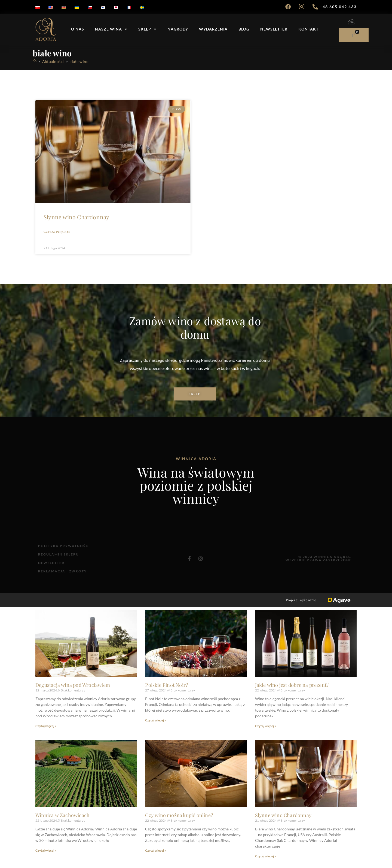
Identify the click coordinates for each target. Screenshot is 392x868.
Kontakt (308, 29)
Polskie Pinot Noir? (166, 690)
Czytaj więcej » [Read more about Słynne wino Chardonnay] (57, 232)
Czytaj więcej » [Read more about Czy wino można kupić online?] (156, 855)
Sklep (147, 29)
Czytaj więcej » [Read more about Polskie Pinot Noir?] (156, 725)
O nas (78, 29)
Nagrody (178, 29)
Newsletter (274, 29)
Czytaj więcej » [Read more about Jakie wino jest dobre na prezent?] (266, 731)
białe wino (79, 61)
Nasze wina (111, 29)
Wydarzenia (213, 29)
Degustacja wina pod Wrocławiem (73, 690)
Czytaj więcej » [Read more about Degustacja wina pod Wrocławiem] (46, 731)
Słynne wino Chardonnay (76, 217)
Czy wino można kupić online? (179, 820)
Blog (244, 29)
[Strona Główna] (35, 61)
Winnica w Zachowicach (62, 820)
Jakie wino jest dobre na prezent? (292, 690)
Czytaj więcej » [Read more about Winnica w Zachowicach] (46, 855)
